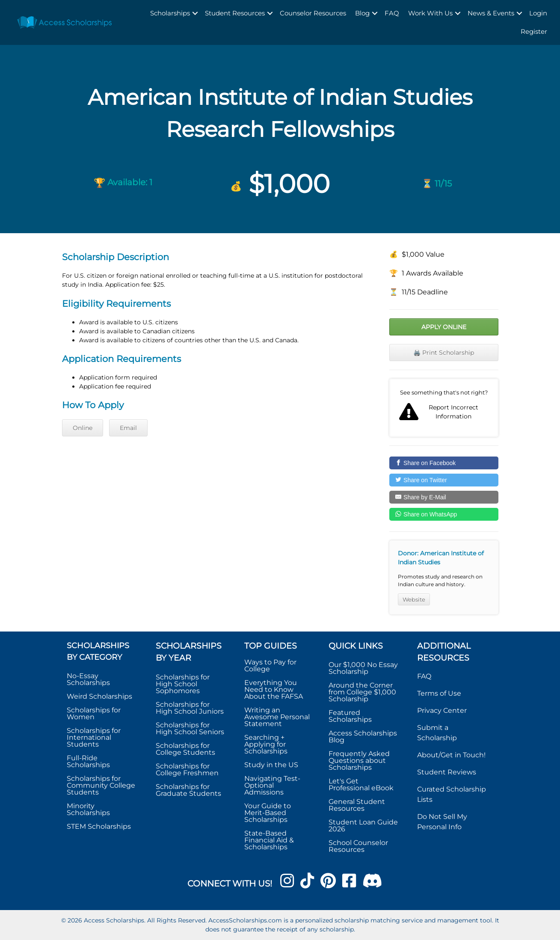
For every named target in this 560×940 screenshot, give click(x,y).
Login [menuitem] (538, 13)
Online (83, 428)
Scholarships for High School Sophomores (183, 684)
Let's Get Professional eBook (361, 784)
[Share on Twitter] (444, 480)
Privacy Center (442, 710)
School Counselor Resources (358, 846)
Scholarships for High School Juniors (190, 708)
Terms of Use (439, 693)
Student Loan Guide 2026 (363, 826)
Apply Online (444, 327)
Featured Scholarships (351, 716)
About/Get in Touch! (451, 755)
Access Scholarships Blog (363, 737)
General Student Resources (357, 805)
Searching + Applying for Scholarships (266, 744)
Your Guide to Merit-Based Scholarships (268, 813)
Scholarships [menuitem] (170, 13)
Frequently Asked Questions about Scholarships (359, 761)
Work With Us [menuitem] (430, 13)
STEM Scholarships (99, 826)
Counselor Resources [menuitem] (313, 13)
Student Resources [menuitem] (235, 13)
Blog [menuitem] (362, 13)
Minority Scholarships (88, 809)
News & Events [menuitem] (491, 13)
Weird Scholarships (99, 696)
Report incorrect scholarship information (444, 408)
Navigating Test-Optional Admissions (272, 785)
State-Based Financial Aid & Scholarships (269, 840)
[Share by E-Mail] (444, 497)
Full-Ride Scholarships (88, 761)
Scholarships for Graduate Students (188, 790)
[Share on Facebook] (444, 463)
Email (128, 428)
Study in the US (271, 765)
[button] (195, 13)
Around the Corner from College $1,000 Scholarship (362, 692)
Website (414, 599)
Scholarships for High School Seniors (190, 728)
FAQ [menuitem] (392, 13)
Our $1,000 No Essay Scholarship (363, 668)
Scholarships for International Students (94, 737)
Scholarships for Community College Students (101, 785)
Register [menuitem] (534, 31)
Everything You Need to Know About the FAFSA (274, 689)
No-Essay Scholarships (88, 679)
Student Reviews (447, 772)
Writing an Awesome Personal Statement (277, 717)
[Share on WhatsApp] (444, 514)
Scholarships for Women (94, 713)
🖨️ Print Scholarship (444, 353)
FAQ (424, 676)
